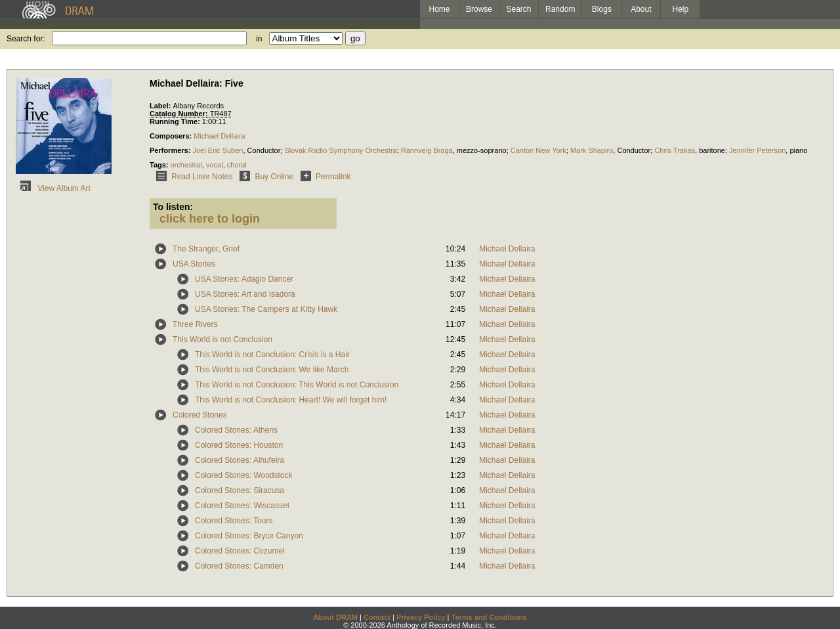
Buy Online (264, 177)
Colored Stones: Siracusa (240, 490)
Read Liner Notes (192, 177)
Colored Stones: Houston (239, 445)
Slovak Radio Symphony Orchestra (340, 150)
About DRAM (335, 617)
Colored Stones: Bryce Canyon (249, 536)
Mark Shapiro (592, 150)
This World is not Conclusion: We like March (272, 370)
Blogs (602, 9)
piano (798, 150)
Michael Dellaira (219, 136)
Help (681, 9)
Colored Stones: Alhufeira (240, 460)
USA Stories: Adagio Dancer (244, 279)
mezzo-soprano (482, 150)
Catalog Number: (180, 114)
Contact (377, 617)
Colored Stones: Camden (239, 566)
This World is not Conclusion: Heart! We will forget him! (291, 400)
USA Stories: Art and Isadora (245, 294)
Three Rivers (195, 324)
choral (237, 165)
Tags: (160, 165)
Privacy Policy (421, 617)
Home (439, 9)
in (259, 39)
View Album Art (53, 188)
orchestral (186, 165)
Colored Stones (200, 415)
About (641, 9)
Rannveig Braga (427, 150)
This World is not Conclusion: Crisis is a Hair (272, 355)
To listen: (173, 207)
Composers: (172, 136)
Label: (161, 106)
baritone (712, 150)
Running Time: (176, 121)
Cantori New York (538, 150)
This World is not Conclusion (222, 339)
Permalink (323, 177)
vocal (215, 165)
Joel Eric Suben (218, 150)
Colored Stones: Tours (234, 521)
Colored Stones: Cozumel (240, 551)
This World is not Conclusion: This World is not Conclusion (297, 385)
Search (519, 9)
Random (560, 9)
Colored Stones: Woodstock (244, 475)
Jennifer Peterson (757, 150)
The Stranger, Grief (206, 249)
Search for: (26, 39)
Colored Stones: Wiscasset (242, 506)
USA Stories (194, 264)
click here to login (210, 219)
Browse (479, 9)
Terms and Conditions (489, 617)
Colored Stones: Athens (236, 430)
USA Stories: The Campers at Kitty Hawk (266, 309)
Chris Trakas (675, 150)
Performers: (171, 150)
